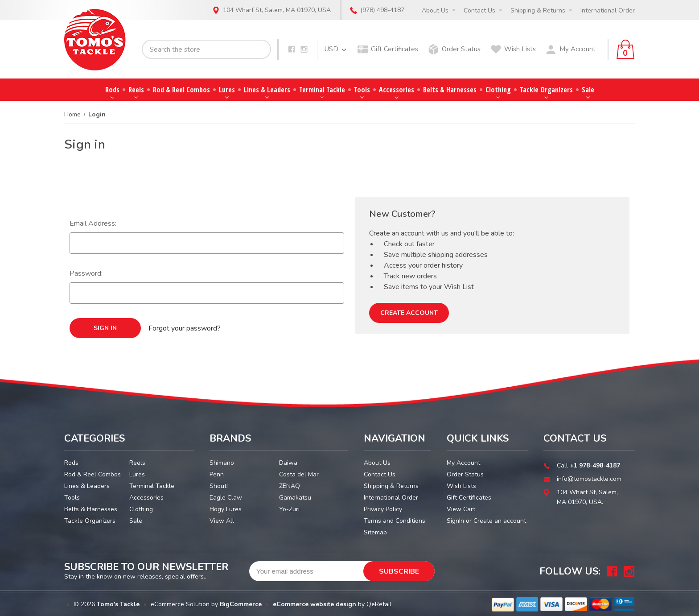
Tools (362, 92)
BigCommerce (241, 604)
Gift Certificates (395, 49)
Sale (588, 92)
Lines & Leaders (267, 92)
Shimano (222, 463)
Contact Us (479, 10)
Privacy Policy (383, 509)
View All (222, 521)
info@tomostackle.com (589, 479)
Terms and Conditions (395, 521)
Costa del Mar (299, 474)
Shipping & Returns (538, 10)
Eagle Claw (226, 498)
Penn (217, 474)
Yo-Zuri (289, 509)
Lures (227, 92)
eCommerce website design (315, 604)
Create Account (409, 313)
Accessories (397, 92)
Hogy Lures (226, 509)
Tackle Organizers (546, 92)
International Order (608, 10)
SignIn (455, 521)
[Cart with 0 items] (625, 50)
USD (335, 49)
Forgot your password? (185, 328)
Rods (112, 92)
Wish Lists (520, 49)
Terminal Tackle (322, 92)
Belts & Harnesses (450, 90)
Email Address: (93, 223)
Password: (86, 273)
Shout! (219, 486)
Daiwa (288, 463)
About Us (435, 10)
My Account (578, 49)
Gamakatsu (295, 498)
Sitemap (375, 532)
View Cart (461, 509)
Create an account (500, 521)
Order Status (461, 49)
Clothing (498, 92)
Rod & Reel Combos (181, 90)
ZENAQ (290, 486)
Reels (136, 92)
